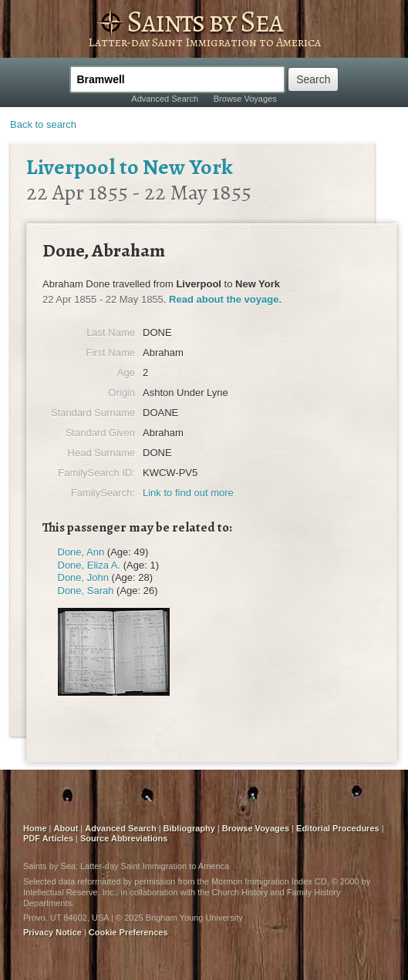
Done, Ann (81, 552)
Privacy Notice (52, 932)
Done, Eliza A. (89, 565)
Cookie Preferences (128, 932)
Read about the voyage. (225, 299)
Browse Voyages (245, 99)
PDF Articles (48, 838)
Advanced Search (165, 99)
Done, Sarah (86, 591)
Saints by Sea (204, 21)
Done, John (84, 577)
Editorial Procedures (338, 828)
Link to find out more (188, 493)
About (66, 828)
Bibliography (189, 828)
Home (35, 828)
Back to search (43, 124)
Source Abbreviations (124, 838)
